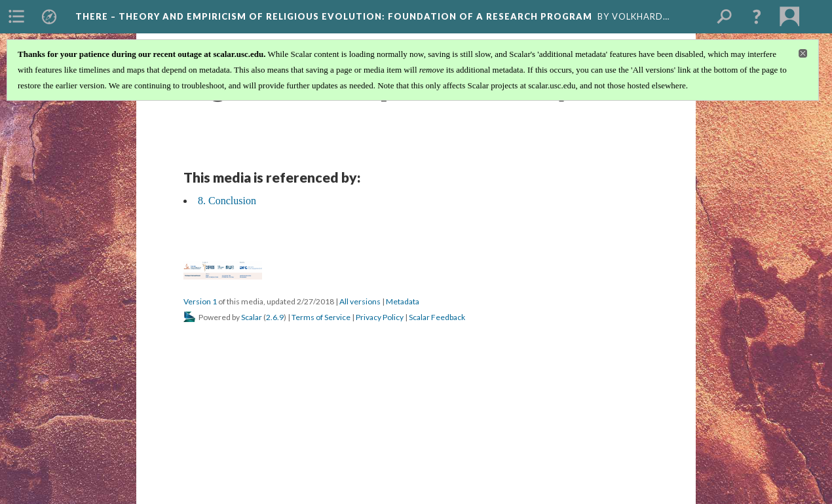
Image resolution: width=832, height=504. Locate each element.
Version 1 (200, 301)
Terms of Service (321, 317)
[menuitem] (16, 16)
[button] (757, 16)
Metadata (403, 301)
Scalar (252, 317)
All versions (360, 301)
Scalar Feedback (437, 317)
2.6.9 (275, 317)
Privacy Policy (380, 317)
